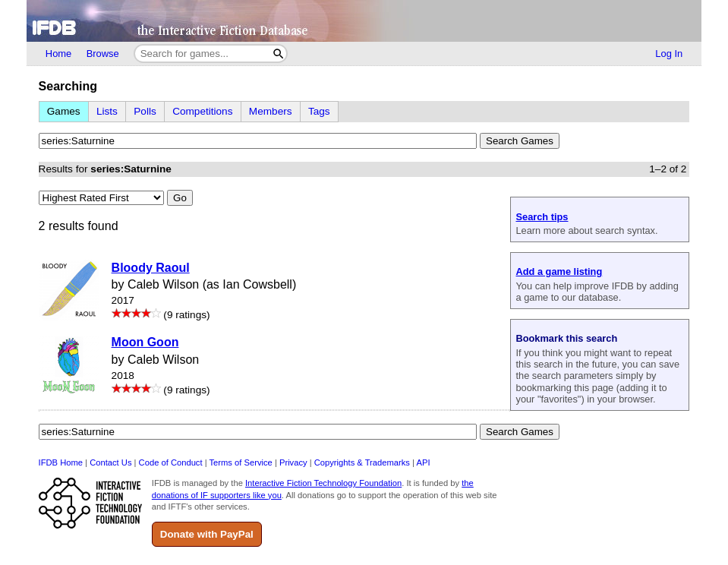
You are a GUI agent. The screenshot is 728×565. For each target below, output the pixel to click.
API (423, 462)
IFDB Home (61, 462)
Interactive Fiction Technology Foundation (323, 483)
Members (271, 111)
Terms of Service (241, 462)
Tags (319, 111)
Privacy (293, 462)
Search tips (542, 217)
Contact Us (110, 462)
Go (180, 198)
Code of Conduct (171, 462)
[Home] (364, 21)
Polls (145, 111)
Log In (669, 54)
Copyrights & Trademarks (362, 462)
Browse (103, 54)
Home (58, 54)
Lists (107, 111)
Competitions (202, 111)
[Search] (279, 54)
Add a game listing (559, 271)
